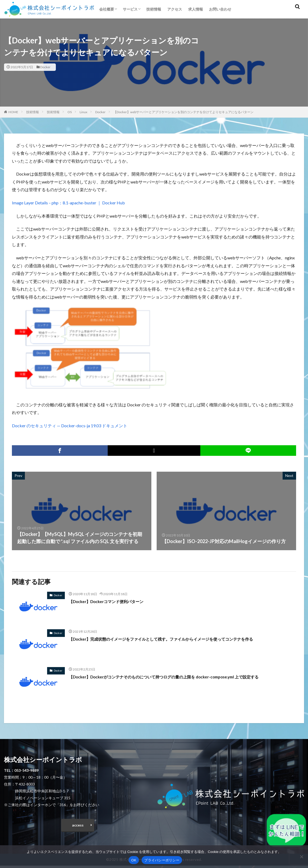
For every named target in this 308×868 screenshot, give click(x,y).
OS (70, 112)
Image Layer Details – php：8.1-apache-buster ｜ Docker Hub (68, 203)
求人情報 (196, 9)
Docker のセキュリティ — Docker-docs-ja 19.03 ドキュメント (70, 426)
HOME (13, 112)
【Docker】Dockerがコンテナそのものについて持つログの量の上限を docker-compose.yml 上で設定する (182, 677)
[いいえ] (301, 857)
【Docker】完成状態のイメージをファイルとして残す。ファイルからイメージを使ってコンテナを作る (179, 639)
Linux (83, 112)
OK (134, 860)
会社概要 (107, 9)
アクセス (175, 9)
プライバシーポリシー (162, 860)
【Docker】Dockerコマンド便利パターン (113, 601)
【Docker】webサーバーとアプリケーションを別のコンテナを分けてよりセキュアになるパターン (184, 112)
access (78, 826)
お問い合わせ (220, 9)
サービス (130, 9)
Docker (45, 67)
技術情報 (154, 9)
